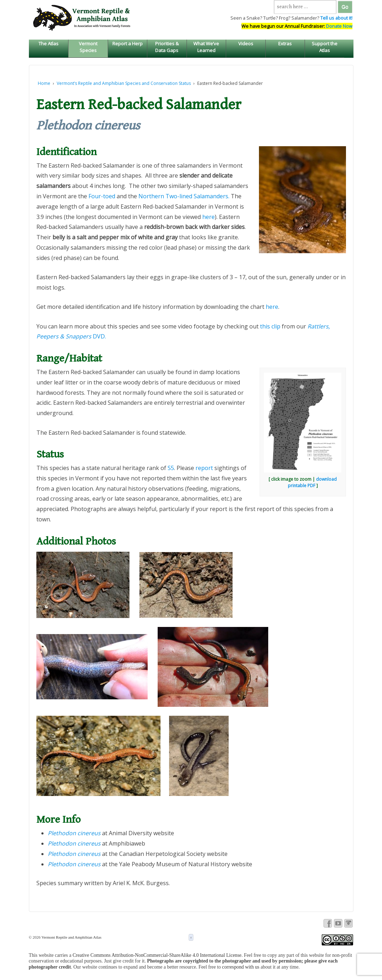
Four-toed (102, 196)
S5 (171, 468)
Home (44, 83)
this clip (270, 326)
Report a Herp (128, 44)
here (208, 217)
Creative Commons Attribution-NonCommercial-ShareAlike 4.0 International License (157, 955)
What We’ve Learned (206, 47)
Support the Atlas (325, 47)
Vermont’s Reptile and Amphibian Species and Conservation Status (124, 83)
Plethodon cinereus (74, 843)
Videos (246, 44)
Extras (285, 44)
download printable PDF (312, 482)
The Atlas (49, 44)
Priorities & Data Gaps (167, 47)
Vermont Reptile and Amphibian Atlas (71, 937)
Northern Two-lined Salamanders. (184, 196)
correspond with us (241, 967)
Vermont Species (88, 47)
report (204, 468)
